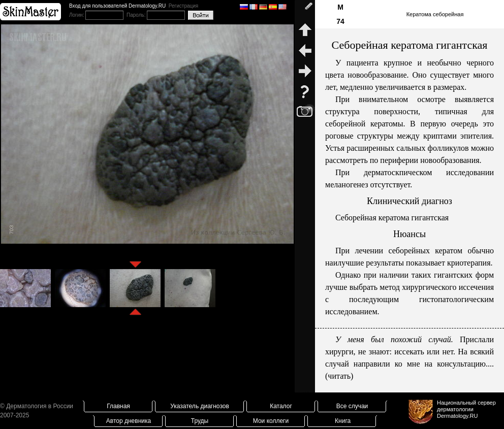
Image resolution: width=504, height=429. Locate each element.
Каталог (281, 406)
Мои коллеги (271, 421)
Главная (118, 406)
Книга (343, 421)
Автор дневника (129, 421)
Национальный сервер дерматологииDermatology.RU (466, 409)
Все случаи (352, 406)
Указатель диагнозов (200, 406)
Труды (200, 421)
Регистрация (183, 6)
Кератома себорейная (435, 14)
